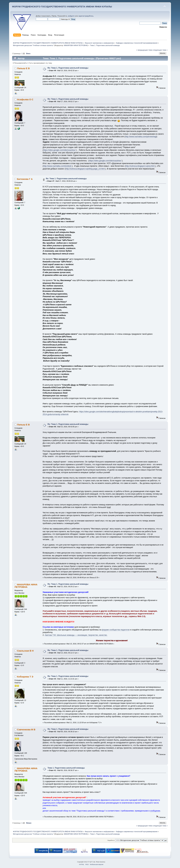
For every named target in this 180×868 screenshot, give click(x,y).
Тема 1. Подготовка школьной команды (66, 768)
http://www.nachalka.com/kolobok (58, 166)
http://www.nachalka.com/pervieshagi (141, 137)
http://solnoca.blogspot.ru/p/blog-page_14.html (85, 169)
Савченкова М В (26, 729)
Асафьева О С (25, 99)
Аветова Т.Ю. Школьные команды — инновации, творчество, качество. (76, 635)
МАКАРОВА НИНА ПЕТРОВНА (76, 45)
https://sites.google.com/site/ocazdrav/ (60, 150)
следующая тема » (160, 50)
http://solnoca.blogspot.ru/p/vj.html (140, 166)
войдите (71, 16)
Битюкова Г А (25, 179)
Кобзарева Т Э (25, 677)
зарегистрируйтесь (86, 16)
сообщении (155, 811)
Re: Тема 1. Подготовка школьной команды (68, 68)
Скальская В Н (25, 651)
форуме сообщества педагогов (116, 630)
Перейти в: (111, 840)
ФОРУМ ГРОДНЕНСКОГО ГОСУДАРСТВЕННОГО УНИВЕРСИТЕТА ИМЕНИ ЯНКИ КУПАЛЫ (62, 7)
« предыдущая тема (144, 50)
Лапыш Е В (23, 68)
